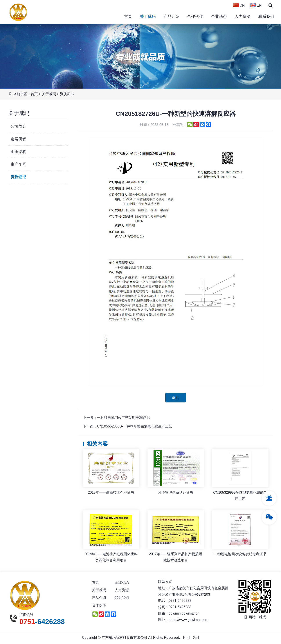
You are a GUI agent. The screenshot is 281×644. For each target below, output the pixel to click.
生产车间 (18, 164)
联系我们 (266, 16)
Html (186, 638)
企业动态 (219, 16)
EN (256, 5)
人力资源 (243, 16)
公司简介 (18, 126)
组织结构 (18, 152)
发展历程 (18, 139)
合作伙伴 (195, 16)
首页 (128, 16)
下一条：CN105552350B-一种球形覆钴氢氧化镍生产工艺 (128, 427)
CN (239, 5)
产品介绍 (171, 16)
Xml (196, 638)
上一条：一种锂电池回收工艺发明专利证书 (116, 418)
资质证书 (67, 94)
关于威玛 (148, 16)
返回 (176, 398)
